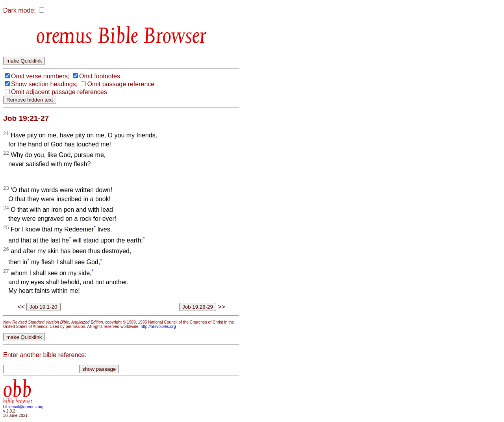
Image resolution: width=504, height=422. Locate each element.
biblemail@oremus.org (23, 407)
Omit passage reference (121, 84)
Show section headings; (44, 84)
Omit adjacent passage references (59, 92)
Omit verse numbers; (40, 76)
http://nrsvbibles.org (158, 327)
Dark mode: (19, 10)
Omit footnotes (100, 76)
